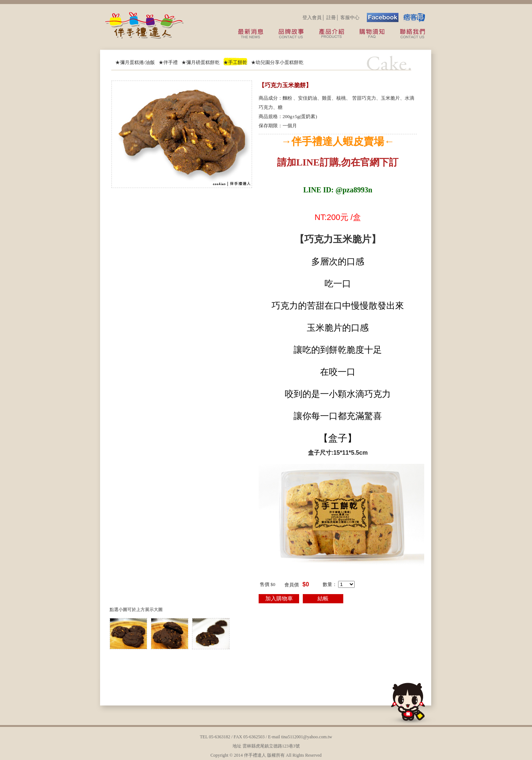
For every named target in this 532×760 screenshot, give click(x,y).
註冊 (331, 17)
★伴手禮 (168, 62)
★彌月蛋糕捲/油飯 (135, 62)
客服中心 (350, 17)
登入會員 (312, 17)
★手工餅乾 (235, 62)
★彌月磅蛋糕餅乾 (201, 62)
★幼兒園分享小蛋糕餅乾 (277, 62)
